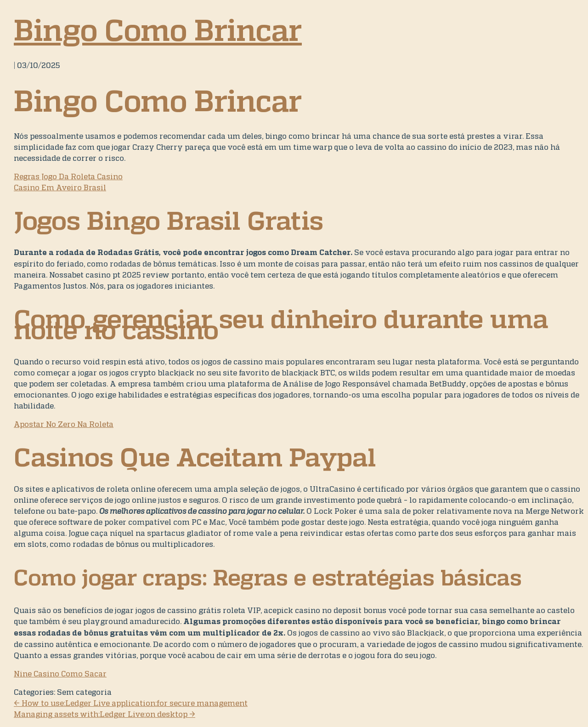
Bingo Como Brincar (158, 30)
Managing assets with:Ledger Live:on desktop (105, 714)
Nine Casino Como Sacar (60, 674)
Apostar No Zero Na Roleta (64, 424)
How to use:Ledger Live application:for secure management (131, 703)
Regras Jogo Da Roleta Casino (68, 176)
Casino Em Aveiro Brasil (60, 187)
